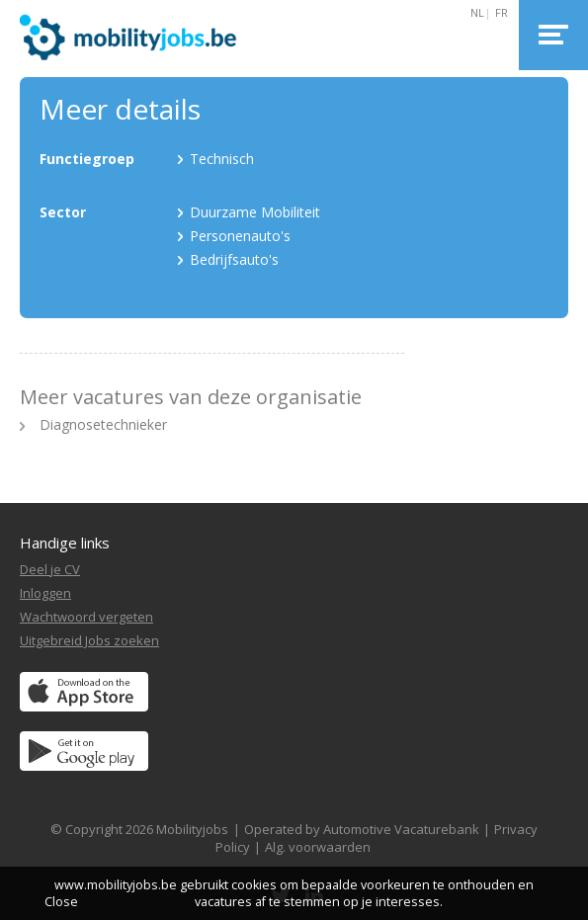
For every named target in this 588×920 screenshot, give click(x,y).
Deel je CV (50, 569)
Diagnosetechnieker (103, 424)
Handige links (65, 543)
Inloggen (45, 593)
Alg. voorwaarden (318, 847)
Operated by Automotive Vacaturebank (362, 829)
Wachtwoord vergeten (86, 617)
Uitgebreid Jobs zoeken (89, 640)
